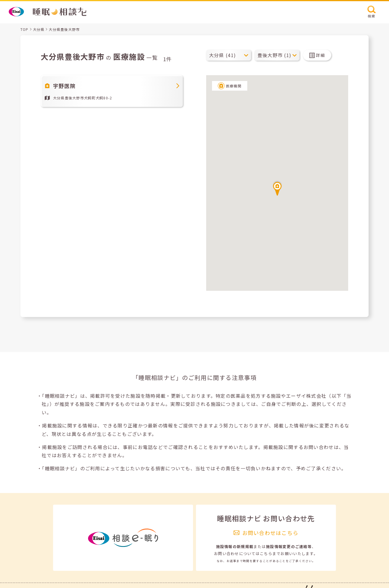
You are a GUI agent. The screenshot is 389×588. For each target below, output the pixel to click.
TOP (24, 29)
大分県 (39, 29)
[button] (277, 188)
